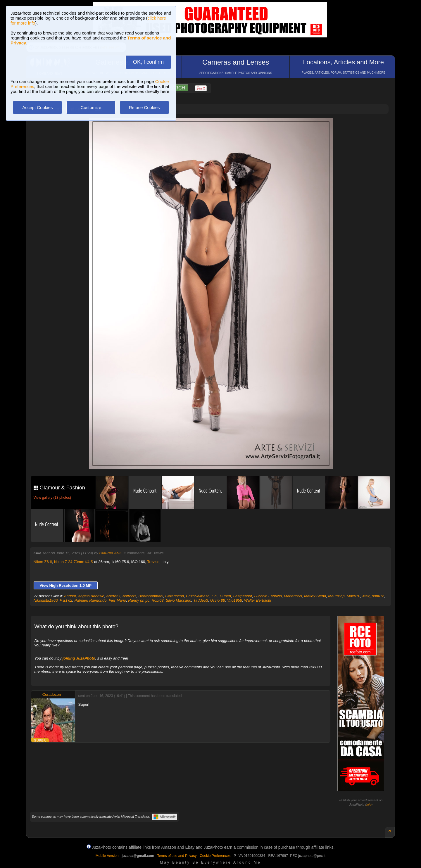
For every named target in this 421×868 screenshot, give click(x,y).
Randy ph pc (139, 600)
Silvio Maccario (178, 600)
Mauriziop (336, 596)
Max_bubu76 (373, 596)
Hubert (226, 596)
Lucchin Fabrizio (268, 596)
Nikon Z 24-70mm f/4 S (74, 562)
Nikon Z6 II (43, 562)
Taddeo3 (201, 600)
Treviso (153, 562)
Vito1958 (235, 600)
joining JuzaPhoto (79, 658)
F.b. (215, 596)
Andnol (70, 596)
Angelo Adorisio (91, 596)
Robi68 (157, 600)
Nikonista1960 (46, 600)
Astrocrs (130, 596)
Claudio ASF (110, 553)
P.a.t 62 (66, 600)
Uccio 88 (218, 600)
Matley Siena (315, 596)
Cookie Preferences (215, 856)
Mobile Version (107, 856)
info (369, 805)
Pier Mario (117, 600)
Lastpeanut (243, 596)
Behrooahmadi (151, 596)
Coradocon (175, 596)
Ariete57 (113, 596)
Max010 (353, 596)
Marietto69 (293, 596)
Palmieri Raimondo (91, 600)
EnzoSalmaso (198, 596)
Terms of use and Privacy (177, 856)
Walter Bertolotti (258, 600)
